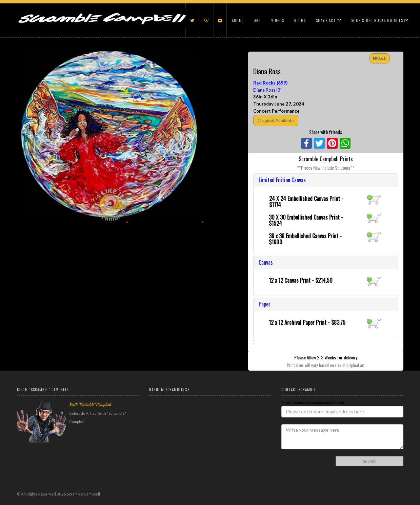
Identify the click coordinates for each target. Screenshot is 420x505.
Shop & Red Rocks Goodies (380, 20)
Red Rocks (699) (270, 83)
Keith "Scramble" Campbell (90, 404)
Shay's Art (328, 20)
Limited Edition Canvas (282, 180)
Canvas (266, 262)
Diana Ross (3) (267, 90)
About (238, 20)
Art (258, 20)
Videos (278, 20)
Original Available (276, 120)
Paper (265, 304)
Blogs (300, 20)
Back (380, 58)
